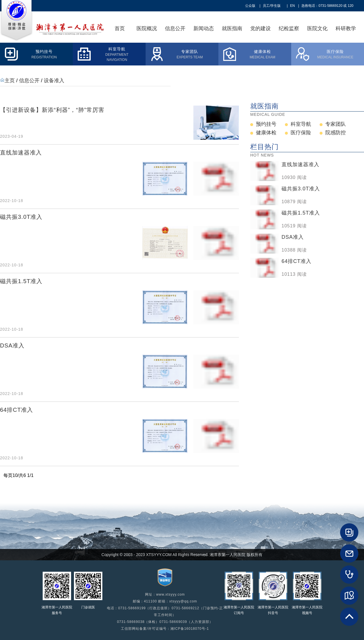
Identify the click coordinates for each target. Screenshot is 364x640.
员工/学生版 (272, 6)
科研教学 (346, 28)
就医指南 (232, 28)
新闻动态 (204, 28)
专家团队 (336, 124)
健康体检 (266, 133)
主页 (10, 81)
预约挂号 (266, 124)
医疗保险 (301, 133)
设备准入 (54, 81)
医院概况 (147, 28)
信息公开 (175, 28)
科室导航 (301, 124)
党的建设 (260, 28)
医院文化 (317, 28)
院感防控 (336, 133)
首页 (120, 28)
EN (292, 6)
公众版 (250, 6)
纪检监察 (289, 28)
